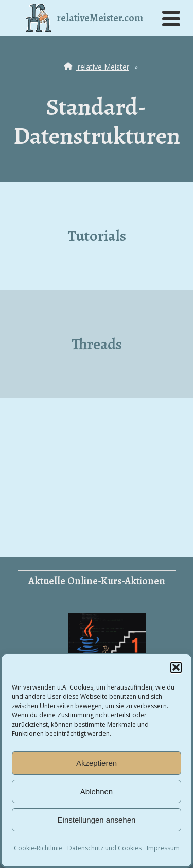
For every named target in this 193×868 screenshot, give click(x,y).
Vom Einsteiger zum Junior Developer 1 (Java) (107, 646)
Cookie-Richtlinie (38, 848)
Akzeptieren (97, 763)
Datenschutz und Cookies (104, 848)
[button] (176, 667)
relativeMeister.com (84, 18)
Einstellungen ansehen (97, 820)
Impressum (163, 848)
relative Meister (95, 67)
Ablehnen (97, 791)
